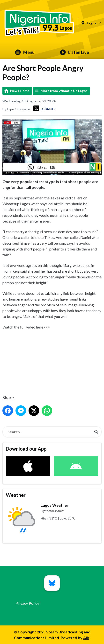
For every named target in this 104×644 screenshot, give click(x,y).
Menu (25, 52)
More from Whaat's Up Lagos (64, 91)
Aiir (86, 638)
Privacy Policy (27, 603)
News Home (20, 91)
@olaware (44, 108)
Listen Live (74, 52)
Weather (16, 495)
